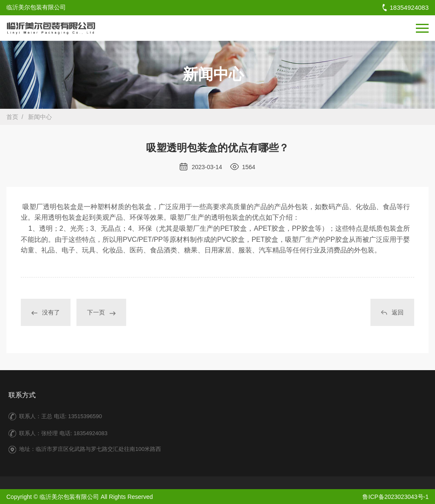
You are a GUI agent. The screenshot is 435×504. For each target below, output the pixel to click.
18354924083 (405, 7)
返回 (392, 313)
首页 (12, 117)
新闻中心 (40, 117)
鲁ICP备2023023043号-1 (395, 497)
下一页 (101, 313)
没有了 (46, 313)
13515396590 (85, 416)
